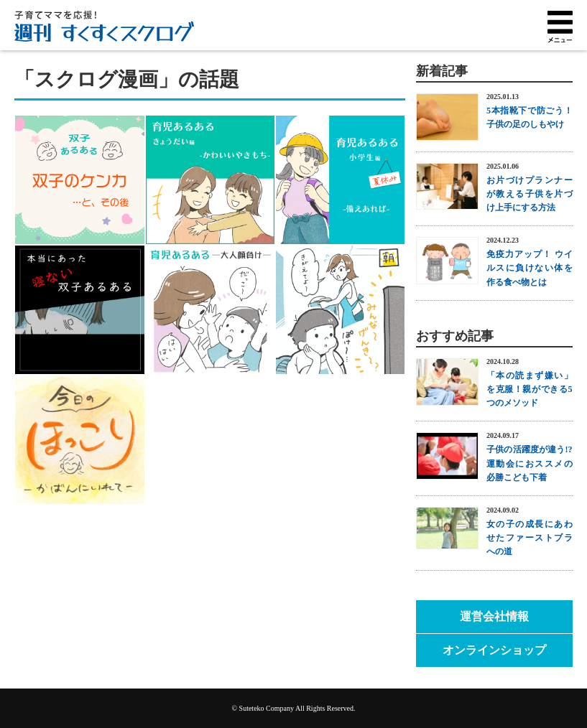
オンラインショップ (494, 650)
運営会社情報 (494, 616)
